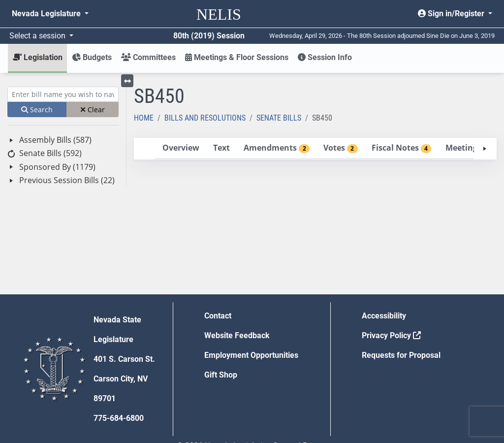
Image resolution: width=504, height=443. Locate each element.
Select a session (38, 36)
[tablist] (315, 149)
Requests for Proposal (401, 355)
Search (37, 110)
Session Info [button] (325, 57)
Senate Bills (279, 118)
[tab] (181, 148)
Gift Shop (221, 375)
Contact (218, 316)
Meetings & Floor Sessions (237, 57)
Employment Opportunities (251, 355)
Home (144, 118)
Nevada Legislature (47, 14)
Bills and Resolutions (205, 118)
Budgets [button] (92, 57)
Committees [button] (148, 57)
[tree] (63, 160)
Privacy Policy (391, 335)
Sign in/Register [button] (452, 14)
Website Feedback (237, 335)
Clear (93, 110)
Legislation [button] (38, 57)
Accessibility (384, 316)
